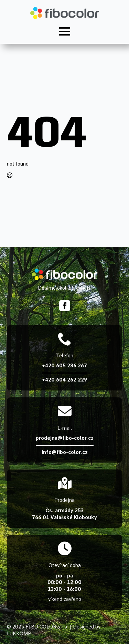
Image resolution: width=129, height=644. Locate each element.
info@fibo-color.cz (65, 452)
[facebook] (65, 306)
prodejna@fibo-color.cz (65, 438)
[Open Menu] (65, 31)
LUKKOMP (19, 634)
